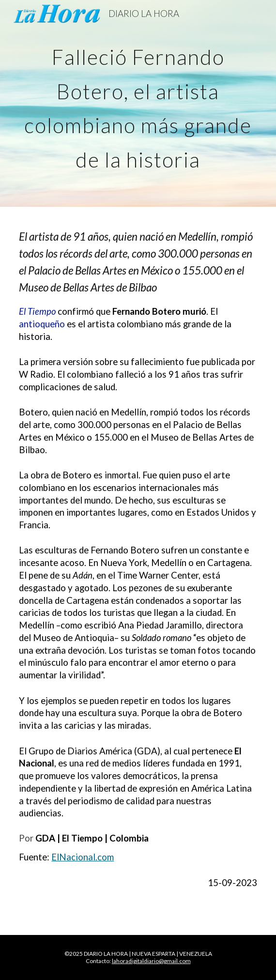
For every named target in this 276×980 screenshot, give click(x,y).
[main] (138, 103)
